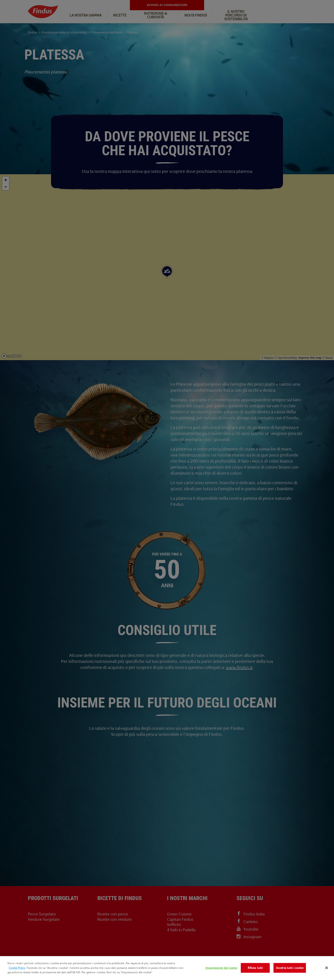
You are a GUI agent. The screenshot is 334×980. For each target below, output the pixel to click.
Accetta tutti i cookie (290, 968)
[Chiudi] (327, 968)
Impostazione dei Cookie (221, 968)
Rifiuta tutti (255, 968)
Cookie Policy (17, 968)
